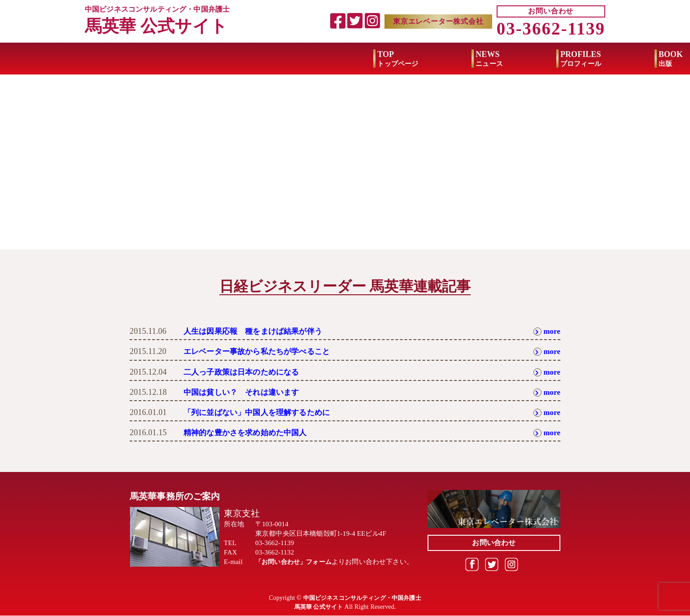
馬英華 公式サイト (158, 26)
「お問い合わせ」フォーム (296, 562)
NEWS (201, 59)
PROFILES (292, 59)
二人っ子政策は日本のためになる (245, 372)
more (546, 331)
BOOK (382, 59)
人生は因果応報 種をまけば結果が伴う (257, 331)
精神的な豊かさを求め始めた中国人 (249, 433)
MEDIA (466, 59)
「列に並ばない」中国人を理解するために (261, 412)
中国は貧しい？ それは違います (245, 392)
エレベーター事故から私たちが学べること (261, 352)
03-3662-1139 (551, 29)
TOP (110, 59)
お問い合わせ (551, 11)
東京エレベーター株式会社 (438, 21)
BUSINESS (571, 59)
